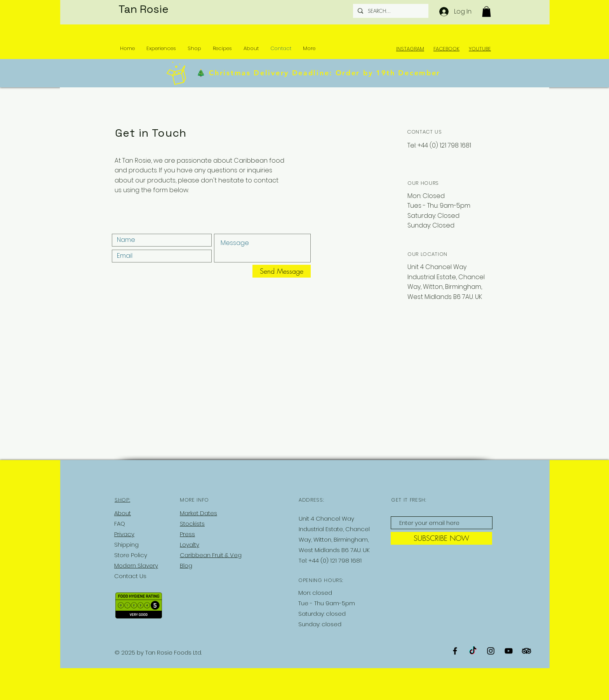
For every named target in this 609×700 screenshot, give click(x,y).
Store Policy (131, 555)
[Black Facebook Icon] (455, 651)
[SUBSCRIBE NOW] (441, 538)
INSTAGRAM (410, 49)
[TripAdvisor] (526, 651)
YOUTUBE (480, 49)
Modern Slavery (136, 565)
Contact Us (130, 576)
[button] (486, 11)
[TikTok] (473, 651)
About (123, 513)
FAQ (120, 524)
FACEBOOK (446, 49)
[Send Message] (282, 271)
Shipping (126, 545)
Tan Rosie (144, 9)
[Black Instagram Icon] (491, 651)
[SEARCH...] (390, 11)
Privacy (124, 534)
